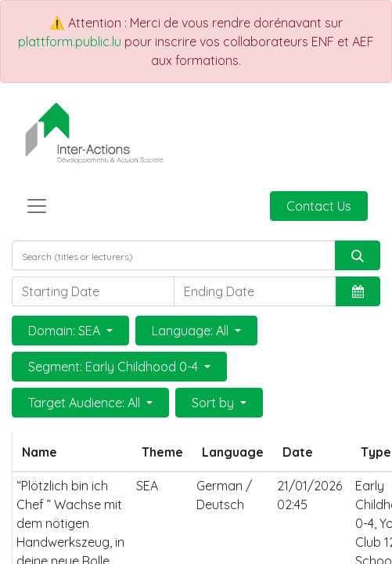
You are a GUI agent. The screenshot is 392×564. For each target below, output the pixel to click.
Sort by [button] (214, 403)
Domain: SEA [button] (66, 331)
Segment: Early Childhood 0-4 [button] (115, 367)
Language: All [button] (192, 331)
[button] (358, 291)
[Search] (358, 255)
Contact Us (319, 206)
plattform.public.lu (70, 42)
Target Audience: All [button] (86, 403)
